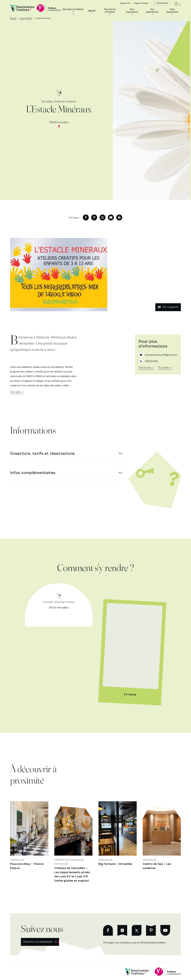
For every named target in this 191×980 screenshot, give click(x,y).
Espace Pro (125, 3)
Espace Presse (141, 3)
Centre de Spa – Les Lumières (157, 866)
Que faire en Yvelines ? (73, 12)
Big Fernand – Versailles (115, 864)
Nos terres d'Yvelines (112, 12)
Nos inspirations (133, 12)
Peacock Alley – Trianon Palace (27, 866)
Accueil (13, 18)
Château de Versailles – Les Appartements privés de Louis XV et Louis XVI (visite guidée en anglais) (72, 874)
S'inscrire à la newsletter (38, 942)
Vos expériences (153, 12)
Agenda (92, 12)
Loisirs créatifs (26, 18)
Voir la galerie (168, 307)
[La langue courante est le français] (178, 3)
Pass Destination (174, 12)
